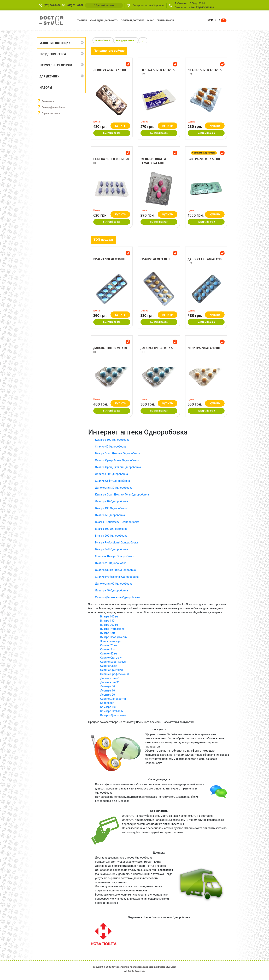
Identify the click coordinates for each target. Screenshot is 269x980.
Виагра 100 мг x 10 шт (110, 259)
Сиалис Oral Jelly (111, 658)
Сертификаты (165, 20)
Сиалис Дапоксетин (113, 699)
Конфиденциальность (104, 20)
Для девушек (49, 76)
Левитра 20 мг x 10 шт (204, 348)
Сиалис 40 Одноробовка (111, 447)
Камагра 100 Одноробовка (112, 440)
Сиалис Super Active (113, 662)
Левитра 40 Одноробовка (111, 590)
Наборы (46, 88)
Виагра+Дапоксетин (113, 715)
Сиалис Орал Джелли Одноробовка (118, 467)
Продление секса (53, 54)
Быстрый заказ (112, 133)
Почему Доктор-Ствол (54, 107)
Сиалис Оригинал (112, 670)
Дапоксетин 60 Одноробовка (114, 584)
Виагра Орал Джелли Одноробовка (118, 453)
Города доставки (51, 113)
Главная (82, 20)
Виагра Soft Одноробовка (111, 549)
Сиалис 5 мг (108, 649)
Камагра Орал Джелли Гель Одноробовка (122, 495)
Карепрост (107, 703)
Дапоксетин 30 (110, 682)
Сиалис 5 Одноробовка (110, 515)
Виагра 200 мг (109, 625)
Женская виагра (111, 641)
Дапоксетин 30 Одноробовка (114, 488)
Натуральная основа (56, 65)
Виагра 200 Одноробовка (111, 536)
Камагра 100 (108, 707)
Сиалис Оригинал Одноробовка (115, 570)
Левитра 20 (108, 695)
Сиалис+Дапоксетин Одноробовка (117, 597)
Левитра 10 (108, 691)
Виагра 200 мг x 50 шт (204, 159)
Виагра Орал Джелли (114, 637)
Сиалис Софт (109, 666)
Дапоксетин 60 (110, 678)
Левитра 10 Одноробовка (111, 501)
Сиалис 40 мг (109, 654)
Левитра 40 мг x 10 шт (110, 70)
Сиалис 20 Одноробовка (111, 563)
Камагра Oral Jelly (112, 711)
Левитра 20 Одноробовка (111, 474)
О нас (150, 20)
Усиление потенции (55, 43)
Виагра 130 (107, 621)
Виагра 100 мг (109, 617)
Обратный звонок (104, 5)
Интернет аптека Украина (148, 5)
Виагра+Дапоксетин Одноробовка (117, 522)
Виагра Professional (113, 629)
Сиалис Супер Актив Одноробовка (117, 460)
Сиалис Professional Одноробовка (117, 577)
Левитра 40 (108, 686)
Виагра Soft (108, 633)
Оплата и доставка (133, 20)
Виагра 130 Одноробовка (111, 508)
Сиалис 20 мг (109, 645)
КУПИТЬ (121, 126)
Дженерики (48, 101)
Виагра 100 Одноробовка (111, 529)
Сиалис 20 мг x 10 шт (156, 259)
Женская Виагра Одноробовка (115, 556)
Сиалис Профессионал (115, 674)
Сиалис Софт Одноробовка (112, 481)
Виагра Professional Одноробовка (117, 543)
